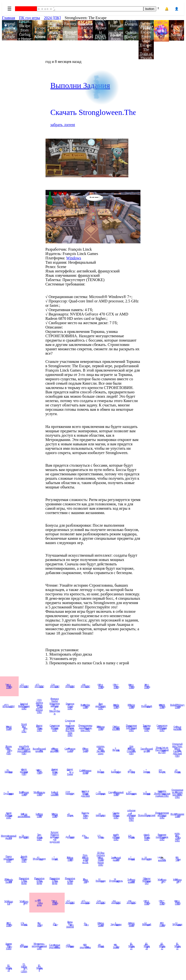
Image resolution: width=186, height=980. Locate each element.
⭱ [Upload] (158, 8)
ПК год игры (29, 18)
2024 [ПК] (52, 18)
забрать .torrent (63, 125)
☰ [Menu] (9, 9)
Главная (8, 18)
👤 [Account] (177, 9)
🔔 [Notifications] (167, 9)
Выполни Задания (80, 85)
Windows (74, 258)
